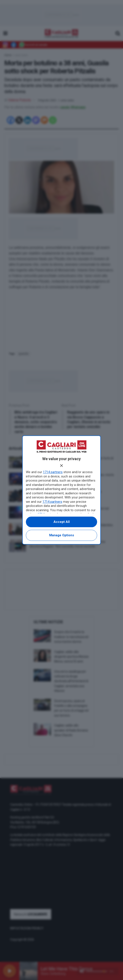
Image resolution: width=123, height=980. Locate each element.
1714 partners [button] (53, 472)
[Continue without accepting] (61, 466)
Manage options (62, 535)
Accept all (62, 522)
